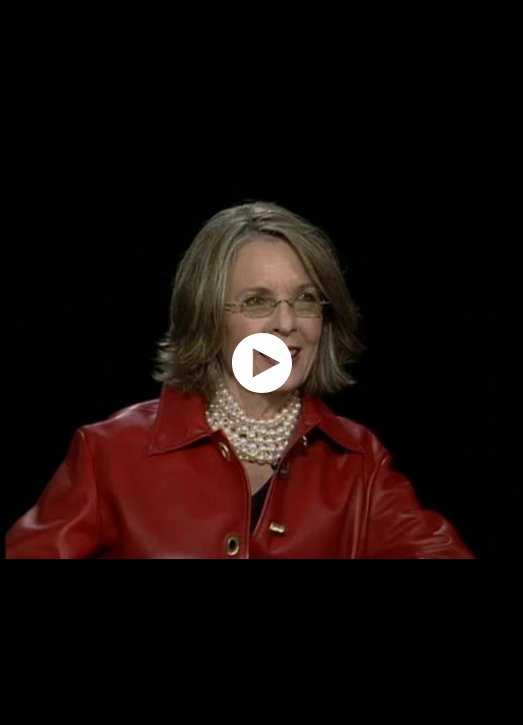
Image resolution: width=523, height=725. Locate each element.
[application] (261, 362)
